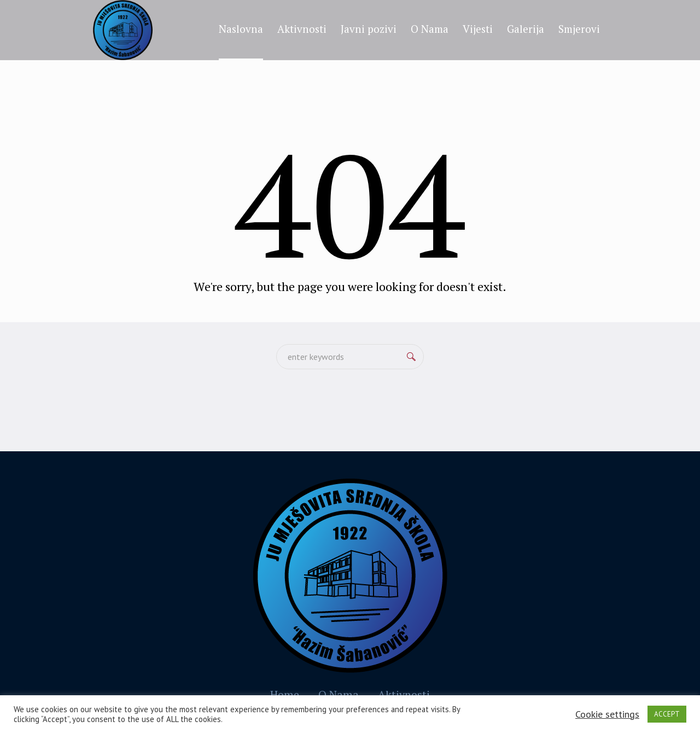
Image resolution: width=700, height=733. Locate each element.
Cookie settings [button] (607, 714)
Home (285, 695)
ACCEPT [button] (667, 714)
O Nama (339, 695)
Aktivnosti (404, 695)
